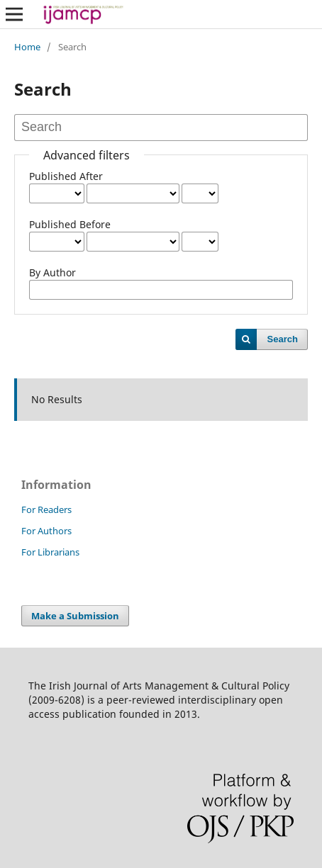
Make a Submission (75, 616)
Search (283, 339)
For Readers (46, 509)
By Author (52, 272)
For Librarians (50, 552)
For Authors (46, 531)
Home (27, 47)
